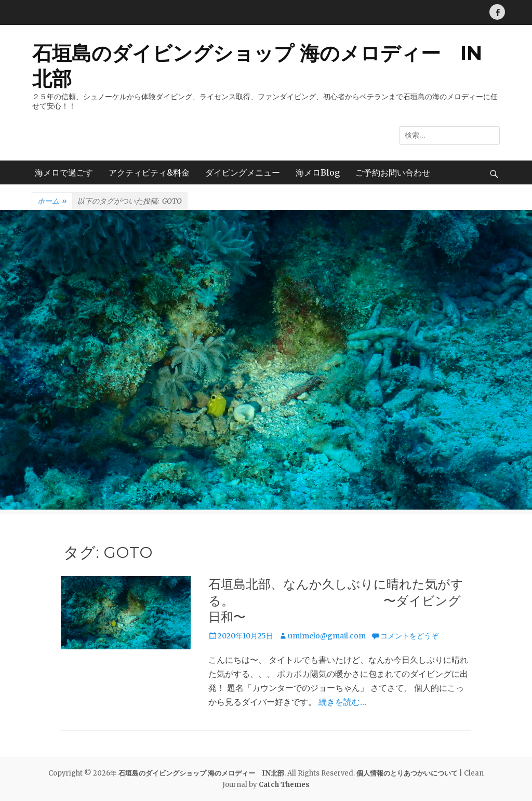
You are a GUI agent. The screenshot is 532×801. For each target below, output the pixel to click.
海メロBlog (318, 172)
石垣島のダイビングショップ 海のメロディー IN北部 (201, 773)
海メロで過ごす (64, 172)
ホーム (52, 202)
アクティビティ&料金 (149, 172)
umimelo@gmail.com (327, 636)
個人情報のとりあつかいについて (407, 773)
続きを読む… (342, 702)
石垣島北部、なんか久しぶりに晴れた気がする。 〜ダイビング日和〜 (336, 600)
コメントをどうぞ (409, 636)
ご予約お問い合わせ (393, 172)
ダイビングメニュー (243, 172)
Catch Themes (284, 785)
